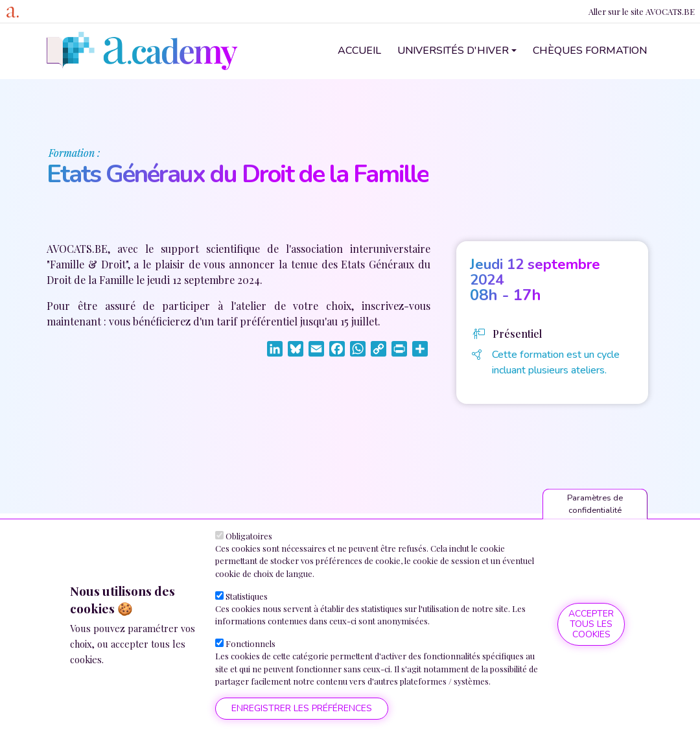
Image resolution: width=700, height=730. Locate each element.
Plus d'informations (153, 659)
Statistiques (247, 596)
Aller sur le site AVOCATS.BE (642, 11)
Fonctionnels (251, 643)
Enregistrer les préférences (302, 708)
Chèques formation (590, 51)
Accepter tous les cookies (591, 624)
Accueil (359, 51)
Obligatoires (249, 536)
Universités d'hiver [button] (453, 51)
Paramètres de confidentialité (595, 504)
